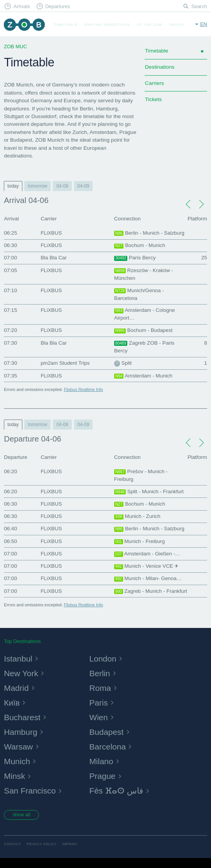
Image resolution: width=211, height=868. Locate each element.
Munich (17, 770)
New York (22, 682)
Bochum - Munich (140, 245)
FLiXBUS (51, 233)
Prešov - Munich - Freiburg (141, 476)
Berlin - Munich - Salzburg (150, 233)
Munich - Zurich (138, 518)
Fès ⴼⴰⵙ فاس (118, 800)
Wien (99, 726)
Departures (57, 6)
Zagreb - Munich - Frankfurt (140, 596)
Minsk (15, 785)
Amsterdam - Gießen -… (148, 555)
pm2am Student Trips (65, 364)
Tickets (154, 99)
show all (22, 824)
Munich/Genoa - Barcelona (139, 294)
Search (199, 6)
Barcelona (108, 755)
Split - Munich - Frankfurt (149, 492)
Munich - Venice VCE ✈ (147, 567)
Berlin (100, 682)
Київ (12, 711)
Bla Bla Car (54, 258)
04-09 (84, 186)
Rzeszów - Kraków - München (144, 274)
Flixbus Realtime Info (84, 390)
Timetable (66, 25)
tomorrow (37, 186)
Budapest (107, 741)
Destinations (160, 67)
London (104, 667)
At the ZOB (150, 25)
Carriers (154, 83)
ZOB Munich (24, 25)
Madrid (17, 697)
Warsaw (19, 755)
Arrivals (22, 6)
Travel (177, 25)
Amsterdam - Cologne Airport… (145, 315)
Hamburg (21, 741)
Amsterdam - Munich (144, 377)
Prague (103, 785)
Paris (99, 711)
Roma (101, 697)
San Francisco (31, 800)
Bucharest (23, 726)
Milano (102, 770)
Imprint (70, 854)
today (13, 186)
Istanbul (19, 667)
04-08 (62, 186)
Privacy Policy (42, 854)
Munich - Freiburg (140, 542)
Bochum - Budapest (144, 332)
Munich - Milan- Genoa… (149, 580)
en (204, 24)
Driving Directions (107, 25)
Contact (13, 854)
